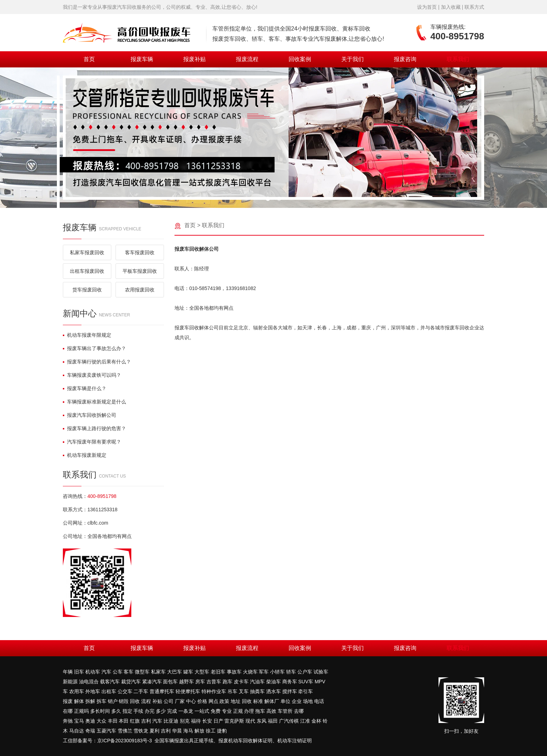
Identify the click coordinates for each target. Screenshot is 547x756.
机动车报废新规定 (85, 455)
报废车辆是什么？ (85, 388)
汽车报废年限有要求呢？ (92, 442)
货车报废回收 (87, 290)
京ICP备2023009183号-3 (125, 741)
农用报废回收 (140, 290)
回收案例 (300, 59)
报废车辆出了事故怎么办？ (94, 348)
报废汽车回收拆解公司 (90, 415)
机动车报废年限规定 (87, 335)
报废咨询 (405, 59)
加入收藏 (451, 7)
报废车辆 (142, 59)
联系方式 (474, 7)
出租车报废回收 (87, 271)
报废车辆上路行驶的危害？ (94, 428)
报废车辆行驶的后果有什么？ (97, 362)
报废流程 (247, 59)
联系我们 (458, 59)
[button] (268, 199)
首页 (89, 59)
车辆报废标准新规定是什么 (94, 402)
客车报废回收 (140, 252)
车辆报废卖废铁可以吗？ (92, 375)
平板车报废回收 (140, 271)
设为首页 (427, 7)
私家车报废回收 (87, 252)
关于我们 (352, 59)
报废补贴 (195, 59)
